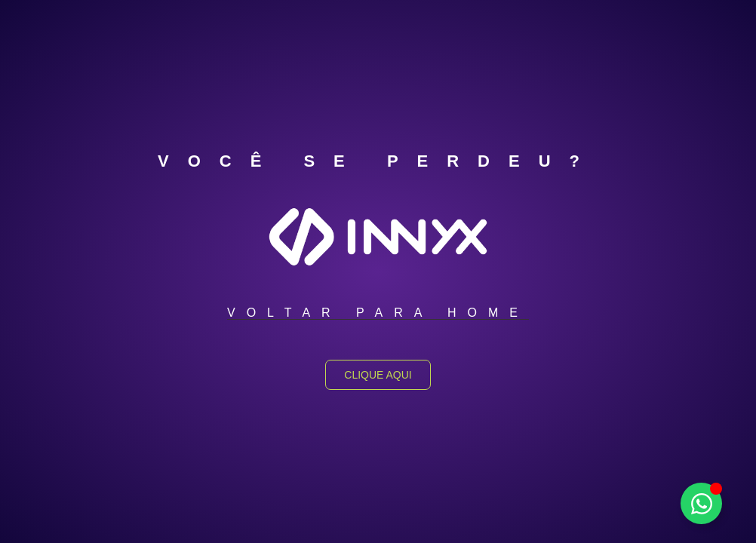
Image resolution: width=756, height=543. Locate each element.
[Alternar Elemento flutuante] (701, 503)
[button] (378, 313)
